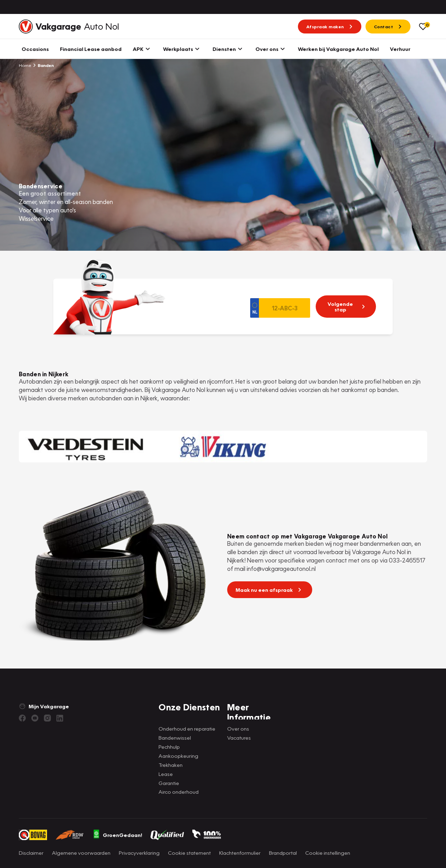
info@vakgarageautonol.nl (281, 569)
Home (25, 65)
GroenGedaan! (117, 835)
